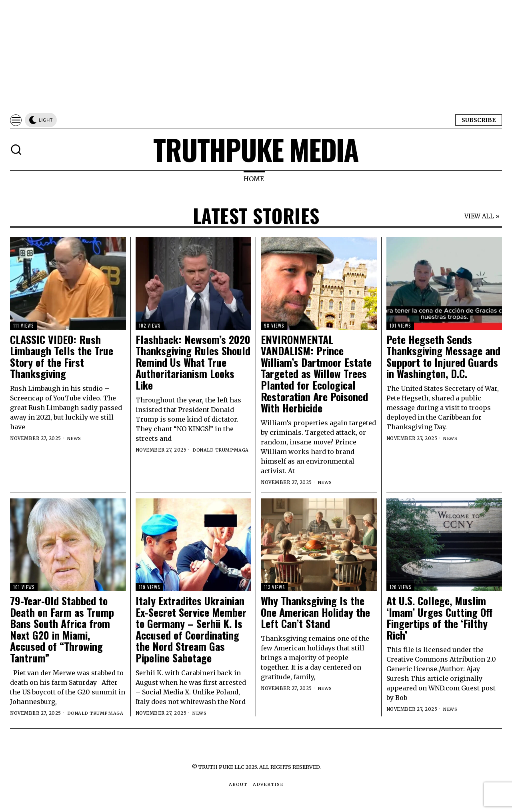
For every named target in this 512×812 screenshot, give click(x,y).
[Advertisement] (240, 56)
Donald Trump (213, 450)
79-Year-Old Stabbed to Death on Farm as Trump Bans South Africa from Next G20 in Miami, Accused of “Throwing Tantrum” (62, 630)
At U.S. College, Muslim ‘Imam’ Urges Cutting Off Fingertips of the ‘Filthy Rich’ (439, 618)
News (75, 438)
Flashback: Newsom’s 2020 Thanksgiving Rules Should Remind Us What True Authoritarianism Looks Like (193, 363)
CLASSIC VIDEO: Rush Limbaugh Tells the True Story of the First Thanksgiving (62, 357)
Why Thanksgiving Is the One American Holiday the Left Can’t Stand (315, 612)
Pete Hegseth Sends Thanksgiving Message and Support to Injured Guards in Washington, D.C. (443, 357)
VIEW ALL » (482, 217)
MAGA (242, 450)
